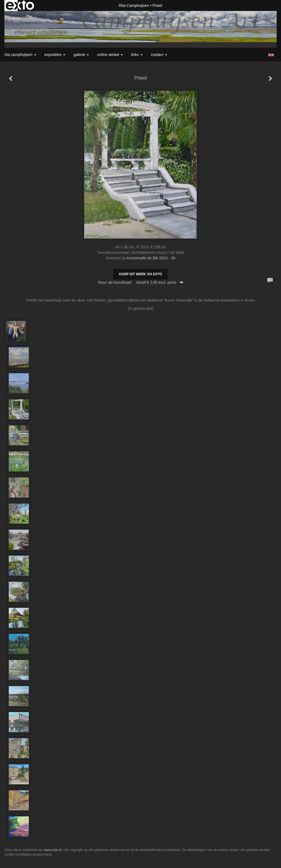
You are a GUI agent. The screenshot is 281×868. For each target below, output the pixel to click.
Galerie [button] (81, 55)
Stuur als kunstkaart (140, 282)
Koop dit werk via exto (140, 274)
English (271, 55)
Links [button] (137, 55)
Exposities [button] (55, 55)
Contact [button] (159, 55)
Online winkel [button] (110, 55)
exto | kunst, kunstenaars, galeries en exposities (20, 5)
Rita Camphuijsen (134, 5)
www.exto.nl (53, 850)
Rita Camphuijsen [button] (20, 55)
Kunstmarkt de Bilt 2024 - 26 (151, 258)
